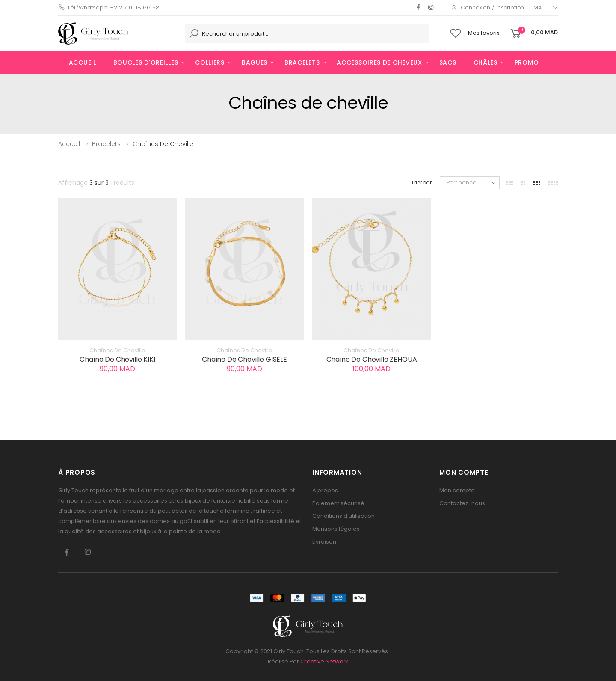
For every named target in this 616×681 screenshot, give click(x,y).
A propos (325, 490)
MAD (540, 7)
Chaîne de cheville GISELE (244, 359)
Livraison (324, 542)
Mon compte (457, 490)
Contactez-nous (462, 503)
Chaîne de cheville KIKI (117, 359)
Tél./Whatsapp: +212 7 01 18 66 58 (109, 7)
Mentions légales (336, 529)
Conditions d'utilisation (344, 516)
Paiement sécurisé (338, 503)
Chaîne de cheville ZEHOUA (372, 359)
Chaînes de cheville (117, 351)
